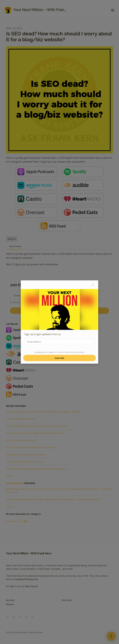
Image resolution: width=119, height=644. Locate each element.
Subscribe (59, 358)
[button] (93, 285)
